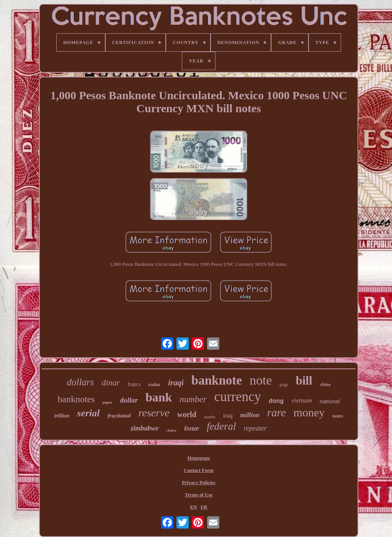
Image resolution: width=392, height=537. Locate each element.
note (261, 380)
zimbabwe (145, 428)
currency (238, 397)
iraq (228, 415)
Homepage (198, 458)
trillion (62, 416)
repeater (255, 428)
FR (204, 507)
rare (277, 413)
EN (193, 507)
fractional (119, 416)
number (193, 399)
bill (304, 381)
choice (171, 430)
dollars (80, 382)
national (330, 401)
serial (88, 413)
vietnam (302, 400)
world (187, 414)
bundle (210, 417)
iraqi (176, 383)
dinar (111, 382)
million (250, 415)
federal (221, 426)
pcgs (284, 385)
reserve (154, 413)
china (325, 385)
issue (192, 428)
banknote (217, 380)
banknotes (76, 399)
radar (154, 384)
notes (338, 416)
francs (134, 384)
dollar (129, 400)
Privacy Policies (199, 482)
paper (108, 402)
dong (276, 401)
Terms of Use (199, 495)
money (309, 412)
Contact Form (199, 470)
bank (159, 397)
